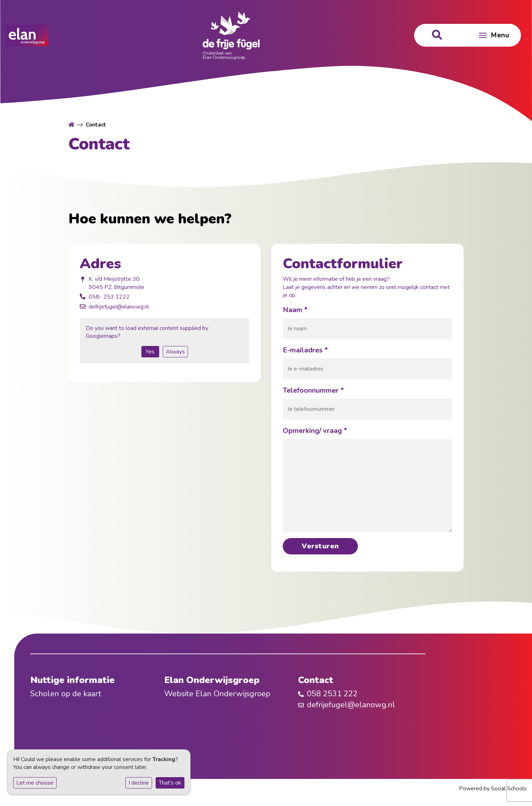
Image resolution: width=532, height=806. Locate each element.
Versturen (320, 546)
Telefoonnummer (313, 390)
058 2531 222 (332, 694)
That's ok (170, 783)
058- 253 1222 (109, 297)
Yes (150, 352)
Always (175, 352)
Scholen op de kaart (66, 694)
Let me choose (35, 783)
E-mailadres (305, 350)
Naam (295, 310)
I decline (139, 783)
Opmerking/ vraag (315, 431)
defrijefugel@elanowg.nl (119, 307)
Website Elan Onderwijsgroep (217, 694)
